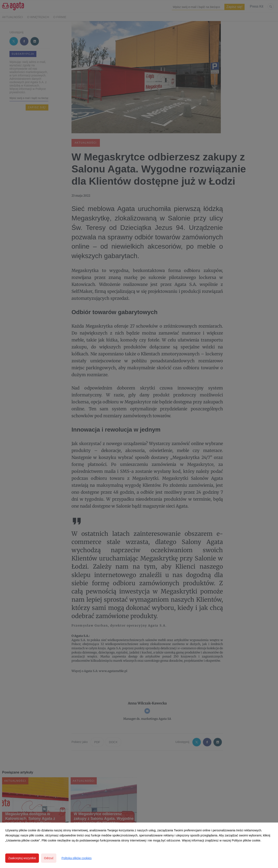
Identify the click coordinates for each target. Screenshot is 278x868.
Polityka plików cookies (76, 858)
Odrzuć (49, 858)
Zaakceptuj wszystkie (22, 858)
